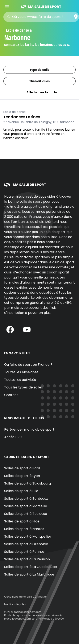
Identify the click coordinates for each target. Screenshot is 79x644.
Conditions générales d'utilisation (26, 597)
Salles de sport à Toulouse (26, 514)
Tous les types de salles (24, 387)
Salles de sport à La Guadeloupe (31, 567)
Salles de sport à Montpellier (28, 536)
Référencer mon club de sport (29, 429)
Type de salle (39, 70)
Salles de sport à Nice (22, 521)
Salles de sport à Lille (21, 491)
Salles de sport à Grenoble (26, 544)
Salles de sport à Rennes (24, 552)
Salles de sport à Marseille (26, 506)
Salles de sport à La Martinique (29, 574)
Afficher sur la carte (39, 92)
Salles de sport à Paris (22, 468)
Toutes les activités (20, 380)
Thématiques (39, 81)
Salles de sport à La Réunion (27, 559)
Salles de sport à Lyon (22, 476)
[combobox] (42, 17)
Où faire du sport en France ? (28, 365)
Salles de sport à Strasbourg (28, 483)
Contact (11, 395)
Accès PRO (13, 437)
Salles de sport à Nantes (24, 529)
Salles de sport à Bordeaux (26, 499)
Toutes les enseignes (21, 372)
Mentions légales (15, 604)
